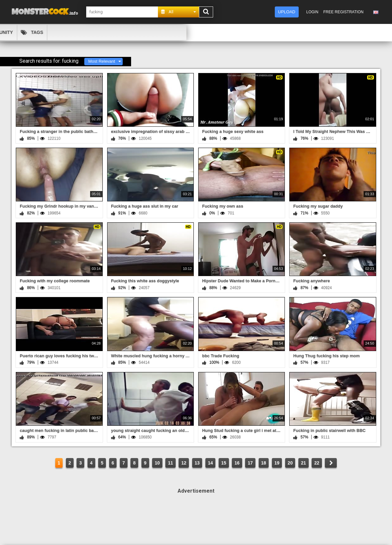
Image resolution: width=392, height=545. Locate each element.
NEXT (331, 463)
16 (237, 463)
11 (170, 463)
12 (184, 463)
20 (290, 463)
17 (250, 463)
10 (157, 463)
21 (304, 463)
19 (277, 463)
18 (264, 463)
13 (197, 463)
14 (211, 463)
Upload (287, 12)
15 (224, 463)
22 (317, 463)
